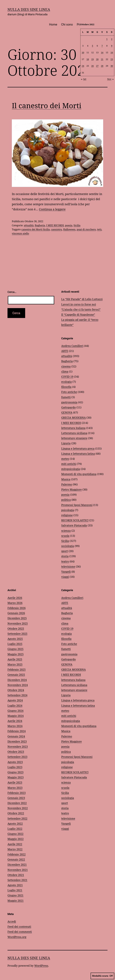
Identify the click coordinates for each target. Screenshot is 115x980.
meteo (65, 459)
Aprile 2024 (15, 721)
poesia (69, 225)
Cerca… (12, 292)
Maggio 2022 (15, 839)
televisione (68, 566)
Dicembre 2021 (17, 865)
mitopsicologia (71, 469)
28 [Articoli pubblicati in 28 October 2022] (102, 66)
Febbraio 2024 (17, 731)
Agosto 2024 (15, 700)
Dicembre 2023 (17, 741)
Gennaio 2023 (16, 798)
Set (83, 79)
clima (65, 371)
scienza (66, 531)
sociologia (68, 546)
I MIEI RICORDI (55, 225)
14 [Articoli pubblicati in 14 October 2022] (102, 52)
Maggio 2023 (15, 777)
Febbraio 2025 (17, 669)
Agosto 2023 (15, 762)
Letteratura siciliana (74, 433)
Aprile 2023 (15, 782)
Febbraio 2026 (17, 608)
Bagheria (40, 225)
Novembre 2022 (18, 808)
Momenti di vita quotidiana (79, 474)
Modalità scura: (102, 976)
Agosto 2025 (15, 639)
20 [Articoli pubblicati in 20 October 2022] (97, 59)
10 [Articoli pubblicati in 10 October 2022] (83, 52)
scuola (65, 536)
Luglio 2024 (15, 706)
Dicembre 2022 (17, 803)
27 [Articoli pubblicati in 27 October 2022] (97, 66)
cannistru (57, 229)
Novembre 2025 (18, 623)
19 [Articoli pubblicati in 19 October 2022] (93, 59)
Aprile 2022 (15, 844)
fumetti (66, 397)
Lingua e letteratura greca (78, 448)
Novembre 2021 (18, 870)
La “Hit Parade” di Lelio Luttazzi (82, 299)
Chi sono (67, 24)
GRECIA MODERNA (74, 418)
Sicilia (77, 225)
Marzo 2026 (15, 603)
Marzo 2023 (15, 788)
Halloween (69, 229)
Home (53, 24)
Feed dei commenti (20, 932)
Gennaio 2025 (16, 675)
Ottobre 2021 (16, 875)
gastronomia (69, 402)
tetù (99, 229)
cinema (66, 366)
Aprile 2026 (15, 598)
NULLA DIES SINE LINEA (29, 9)
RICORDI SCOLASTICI (75, 520)
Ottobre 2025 (16, 629)
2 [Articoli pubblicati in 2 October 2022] (112, 39)
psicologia (68, 510)
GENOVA (67, 412)
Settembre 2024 (17, 695)
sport (65, 551)
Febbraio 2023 (17, 793)
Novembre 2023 (18, 747)
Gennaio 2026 (16, 613)
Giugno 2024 (15, 711)
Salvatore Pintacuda (74, 525)
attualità (29, 225)
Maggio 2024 (15, 716)
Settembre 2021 (17, 880)
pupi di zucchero (86, 229)
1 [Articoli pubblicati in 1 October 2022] (107, 39)
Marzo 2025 (15, 664)
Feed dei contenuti (19, 927)
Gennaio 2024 (16, 736)
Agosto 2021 (15, 885)
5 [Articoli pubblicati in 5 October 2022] (93, 46)
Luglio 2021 (15, 890)
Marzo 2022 (15, 849)
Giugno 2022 (15, 834)
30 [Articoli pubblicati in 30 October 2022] (112, 66)
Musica (66, 479)
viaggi (65, 577)
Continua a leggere (52, 209)
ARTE (65, 351)
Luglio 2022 (15, 829)
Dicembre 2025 (17, 618)
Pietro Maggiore (72, 489)
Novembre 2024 (18, 685)
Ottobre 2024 (16, 690)
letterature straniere (74, 438)
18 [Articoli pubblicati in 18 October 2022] (88, 59)
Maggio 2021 (15, 901)
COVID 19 (67, 377)
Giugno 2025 (15, 649)
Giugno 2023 (15, 772)
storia (65, 556)
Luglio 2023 (15, 767)
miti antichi (69, 464)
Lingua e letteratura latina (78, 454)
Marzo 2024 (15, 726)
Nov (111, 79)
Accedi (12, 921)
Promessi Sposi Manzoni (77, 505)
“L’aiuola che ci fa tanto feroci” (81, 309)
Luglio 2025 (15, 644)
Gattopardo (69, 407)
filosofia (66, 387)
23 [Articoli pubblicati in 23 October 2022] (112, 59)
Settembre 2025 (17, 634)
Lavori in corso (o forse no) (79, 304)
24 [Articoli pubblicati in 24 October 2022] (83, 66)
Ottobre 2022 (16, 813)
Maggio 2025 (15, 654)
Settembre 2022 (17, 818)
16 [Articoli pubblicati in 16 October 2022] (112, 52)
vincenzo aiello (20, 233)
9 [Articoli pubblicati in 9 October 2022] (112, 46)
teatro (65, 561)
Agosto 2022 (15, 824)
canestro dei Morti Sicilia (36, 229)
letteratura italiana (73, 428)
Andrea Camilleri (72, 346)
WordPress (41, 966)
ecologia (66, 382)
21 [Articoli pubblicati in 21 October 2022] (102, 59)
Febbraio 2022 (17, 854)
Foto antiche (69, 392)
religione (67, 515)
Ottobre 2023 (16, 752)
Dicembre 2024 (17, 680)
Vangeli (66, 572)
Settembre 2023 (17, 757)
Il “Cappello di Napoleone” (78, 315)
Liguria (66, 443)
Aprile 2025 (15, 659)
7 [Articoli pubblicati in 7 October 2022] (102, 46)
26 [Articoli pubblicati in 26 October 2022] (93, 66)
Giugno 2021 (15, 895)
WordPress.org (17, 937)
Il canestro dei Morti (47, 105)
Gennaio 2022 (16, 859)
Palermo (67, 484)
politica (66, 500)
